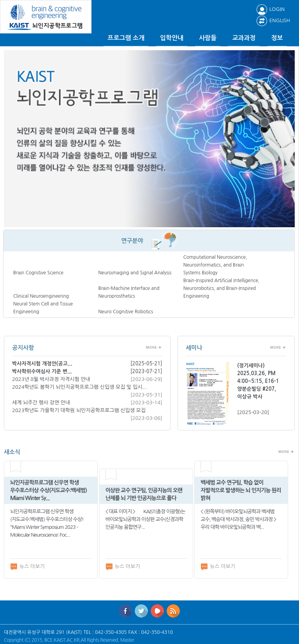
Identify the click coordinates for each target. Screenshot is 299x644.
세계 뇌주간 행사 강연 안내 (41, 403)
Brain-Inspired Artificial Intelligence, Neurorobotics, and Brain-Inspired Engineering (222, 288)
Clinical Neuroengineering (41, 296)
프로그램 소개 (126, 38)
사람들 (208, 38)
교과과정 (244, 38)
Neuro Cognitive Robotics (126, 312)
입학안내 (172, 38)
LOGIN (270, 9)
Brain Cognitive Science (38, 273)
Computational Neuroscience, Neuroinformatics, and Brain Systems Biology (215, 265)
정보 (277, 38)
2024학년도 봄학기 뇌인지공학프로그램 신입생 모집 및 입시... (79, 387)
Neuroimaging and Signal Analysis (135, 273)
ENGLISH (273, 20)
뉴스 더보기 (27, 566)
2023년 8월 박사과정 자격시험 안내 (51, 379)
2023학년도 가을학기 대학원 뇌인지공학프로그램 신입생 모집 (79, 410)
